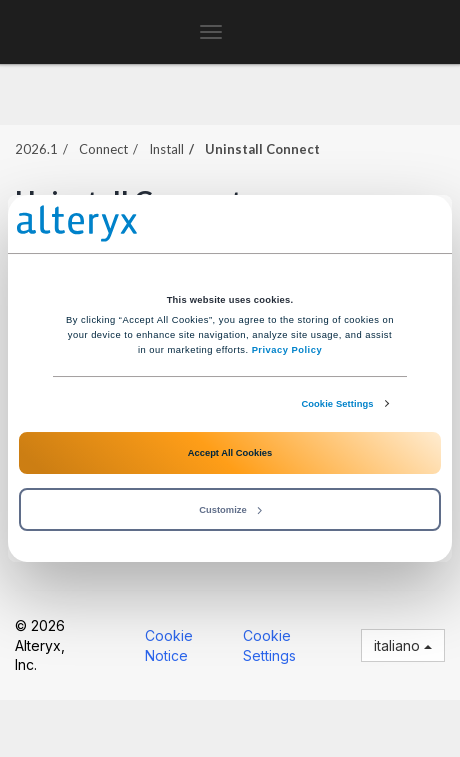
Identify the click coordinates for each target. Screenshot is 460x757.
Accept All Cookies (230, 453)
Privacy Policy (287, 350)
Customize (230, 510)
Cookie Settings (337, 404)
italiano (403, 645)
